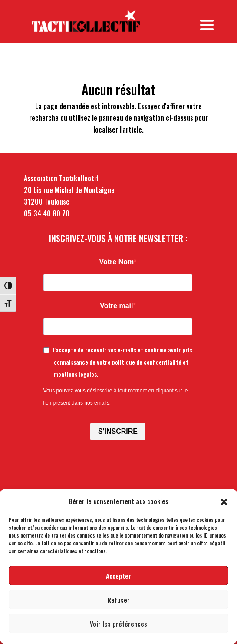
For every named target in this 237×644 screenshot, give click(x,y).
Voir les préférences (118, 624)
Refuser (118, 600)
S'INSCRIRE (118, 431)
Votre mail (116, 306)
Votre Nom (117, 262)
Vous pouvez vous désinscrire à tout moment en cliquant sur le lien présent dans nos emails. (116, 397)
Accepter (118, 576)
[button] (224, 501)
